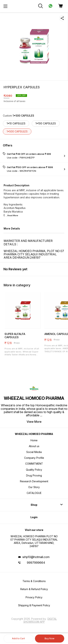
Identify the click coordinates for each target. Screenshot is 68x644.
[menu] (5, 6)
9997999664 (36, 563)
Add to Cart (18, 638)
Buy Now (50, 638)
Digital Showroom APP (40, 620)
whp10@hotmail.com (36, 557)
